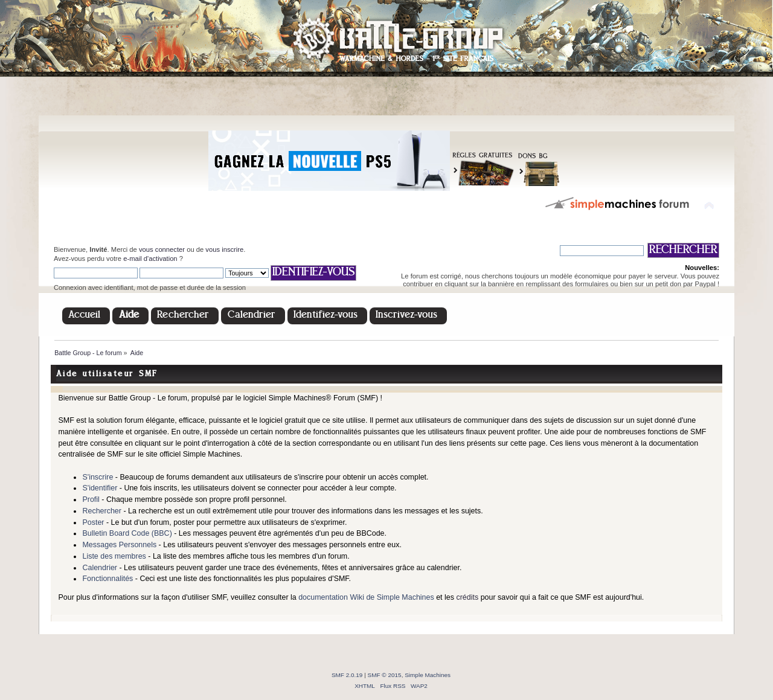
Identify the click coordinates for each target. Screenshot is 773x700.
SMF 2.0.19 (347, 675)
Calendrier (100, 568)
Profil (91, 499)
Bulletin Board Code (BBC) (127, 533)
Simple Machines (428, 675)
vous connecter (162, 249)
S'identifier (100, 488)
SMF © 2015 (385, 675)
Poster (93, 522)
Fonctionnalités (107, 579)
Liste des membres (114, 556)
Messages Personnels (119, 545)
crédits (467, 597)
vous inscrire (224, 249)
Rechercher (101, 511)
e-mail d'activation (150, 258)
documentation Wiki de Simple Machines (366, 597)
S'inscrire (98, 477)
